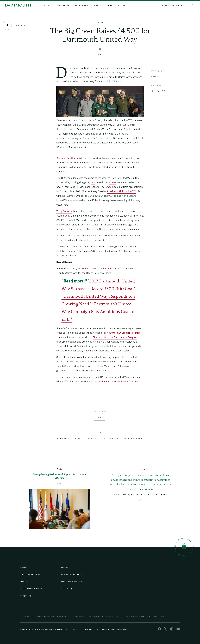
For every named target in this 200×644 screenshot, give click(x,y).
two (93, 182)
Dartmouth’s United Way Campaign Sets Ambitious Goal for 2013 (99, 312)
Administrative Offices (30, 574)
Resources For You (174, 5)
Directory (24, 581)
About (98, 5)
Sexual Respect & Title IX (31, 589)
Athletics (63, 438)
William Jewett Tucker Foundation (101, 268)
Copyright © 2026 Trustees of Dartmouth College (41, 629)
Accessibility (67, 589)
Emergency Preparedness (72, 574)
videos (112, 182)
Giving (122, 5)
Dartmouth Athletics (68, 158)
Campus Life (82, 5)
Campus (99, 418)
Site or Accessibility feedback (115, 629)
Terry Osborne (64, 211)
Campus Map (26, 596)
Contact (24, 567)
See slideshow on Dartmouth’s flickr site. (117, 381)
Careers (65, 567)
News (110, 5)
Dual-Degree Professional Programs (52, 616)
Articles (100, 23)
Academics (63, 5)
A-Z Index (89, 629)
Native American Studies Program (121, 333)
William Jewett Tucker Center (123, 438)
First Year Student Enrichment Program (115, 337)
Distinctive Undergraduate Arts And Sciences (94, 616)
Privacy (74, 629)
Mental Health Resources (72, 581)
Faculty (78, 438)
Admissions (45, 5)
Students (94, 438)
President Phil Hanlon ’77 (121, 191)
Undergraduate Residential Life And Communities (143, 616)
